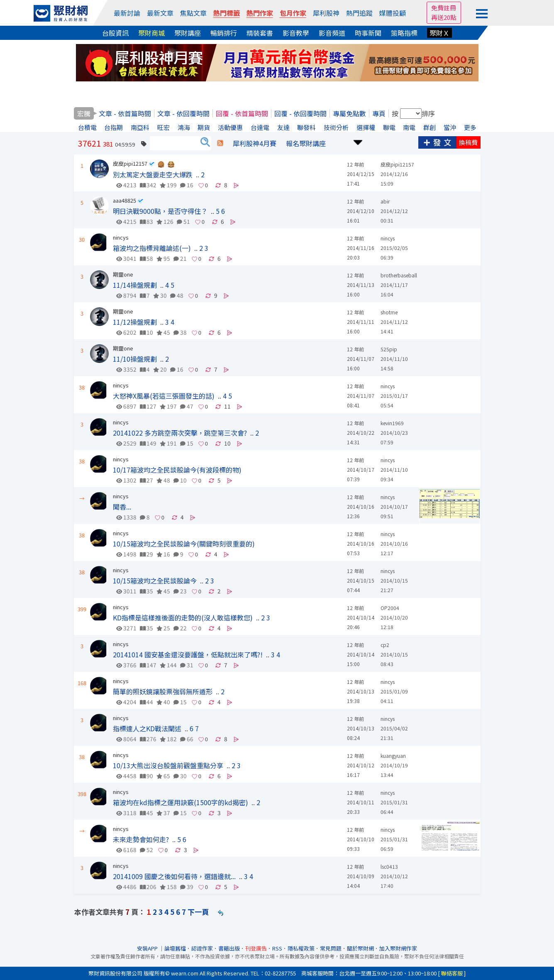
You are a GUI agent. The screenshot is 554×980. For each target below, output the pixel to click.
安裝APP (148, 948)
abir (385, 201)
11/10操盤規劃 (135, 359)
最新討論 (127, 13)
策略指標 (404, 33)
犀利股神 (326, 13)
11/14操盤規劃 (135, 285)
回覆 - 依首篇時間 (242, 113)
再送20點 (444, 17)
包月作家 (293, 13)
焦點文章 (193, 13)
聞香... (122, 507)
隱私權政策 (301, 948)
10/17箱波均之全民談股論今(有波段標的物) (177, 470)
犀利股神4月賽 (255, 143)
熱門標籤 (227, 13)
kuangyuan (393, 756)
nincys (121, 237)
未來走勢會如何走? (141, 839)
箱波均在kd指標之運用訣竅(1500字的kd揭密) (181, 802)
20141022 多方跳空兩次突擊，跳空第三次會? (180, 433)
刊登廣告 (256, 948)
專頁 (379, 113)
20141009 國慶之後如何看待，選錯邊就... (174, 876)
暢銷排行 (224, 33)
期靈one (123, 274)
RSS (277, 948)
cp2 (385, 645)
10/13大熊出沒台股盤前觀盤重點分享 (168, 765)
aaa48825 (124, 200)
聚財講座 (188, 33)
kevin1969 (392, 423)
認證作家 (202, 948)
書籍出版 (229, 948)
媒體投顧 (393, 13)
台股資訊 (115, 33)
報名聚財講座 (306, 143)
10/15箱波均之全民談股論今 (155, 581)
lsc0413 (389, 866)
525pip (389, 349)
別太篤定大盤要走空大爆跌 (153, 174)
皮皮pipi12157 (130, 163)
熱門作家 (260, 13)
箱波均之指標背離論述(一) (152, 248)
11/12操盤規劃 (135, 322)
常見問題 (331, 948)
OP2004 (390, 608)
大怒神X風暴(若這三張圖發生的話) (164, 396)
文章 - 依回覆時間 (183, 113)
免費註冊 (444, 8)
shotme (389, 312)
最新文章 (160, 13)
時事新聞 (368, 33)
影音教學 (296, 33)
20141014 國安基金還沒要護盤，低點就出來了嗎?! (188, 654)
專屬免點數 (349, 113)
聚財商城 (151, 33)
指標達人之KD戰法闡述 (147, 728)
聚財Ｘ (439, 33)
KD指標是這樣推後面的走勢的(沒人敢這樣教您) (183, 617)
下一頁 (198, 912)
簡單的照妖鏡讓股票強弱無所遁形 (163, 691)
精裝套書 (260, 33)
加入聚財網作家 (398, 948)
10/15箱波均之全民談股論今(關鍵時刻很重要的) (184, 544)
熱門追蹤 (359, 13)
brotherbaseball (399, 275)
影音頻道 (332, 33)
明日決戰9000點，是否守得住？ (160, 211)
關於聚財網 (360, 948)
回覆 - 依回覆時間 (300, 113)
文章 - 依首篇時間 (125, 113)
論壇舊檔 (175, 948)
